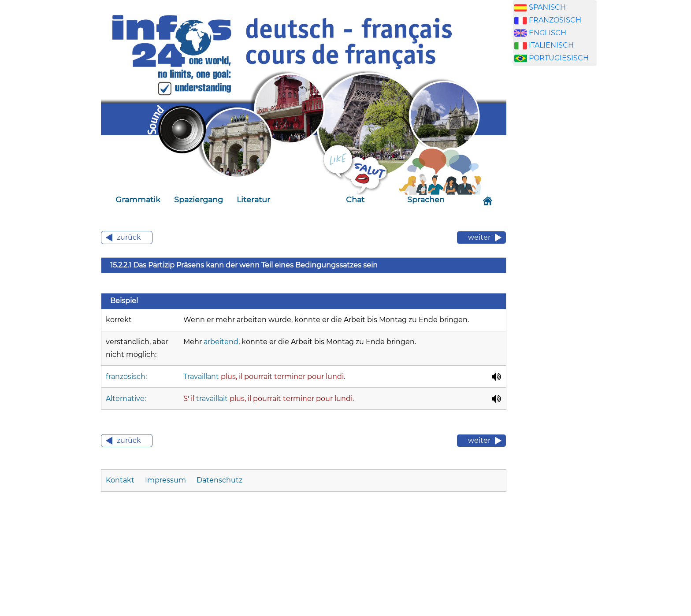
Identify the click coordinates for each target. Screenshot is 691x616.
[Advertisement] (555, 211)
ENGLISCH (548, 33)
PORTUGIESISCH (559, 58)
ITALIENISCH (551, 45)
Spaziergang (199, 199)
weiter (479, 237)
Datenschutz (219, 480)
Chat (355, 199)
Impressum (165, 480)
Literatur (253, 199)
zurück (129, 237)
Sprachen (426, 199)
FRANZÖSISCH (555, 20)
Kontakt (120, 480)
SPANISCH (547, 7)
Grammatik (138, 199)
